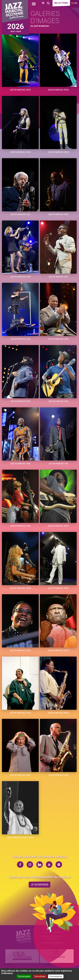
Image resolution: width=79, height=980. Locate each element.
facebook (20, 865)
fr (72, 3)
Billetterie (61, 3)
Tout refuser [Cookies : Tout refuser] (40, 976)
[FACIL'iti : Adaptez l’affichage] (43, 3)
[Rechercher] (48, 3)
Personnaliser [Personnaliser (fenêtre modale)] (56, 976)
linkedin (39, 865)
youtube (49, 865)
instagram (30, 865)
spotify (59, 865)
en (76, 3)
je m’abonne (39, 885)
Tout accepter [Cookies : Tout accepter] (24, 976)
